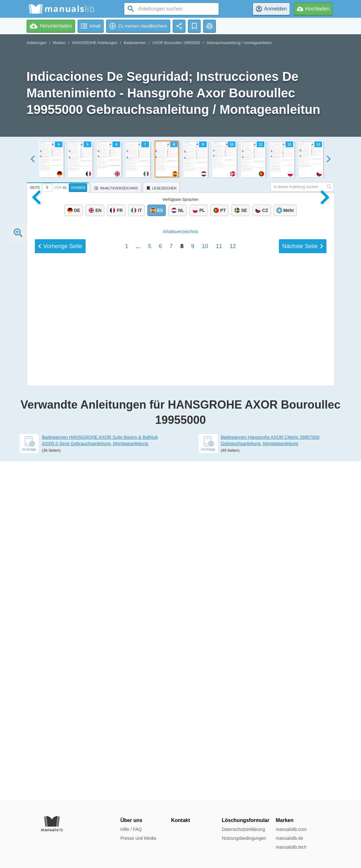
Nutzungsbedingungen (244, 838)
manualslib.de (289, 838)
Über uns (131, 820)
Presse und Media (138, 838)
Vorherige (60, 683)
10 (205, 683)
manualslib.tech (291, 847)
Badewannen (135, 43)
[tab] (59, 187)
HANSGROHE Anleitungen (95, 43)
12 (233, 683)
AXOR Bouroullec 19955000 (176, 43)
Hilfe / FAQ (131, 829)
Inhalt (180, 669)
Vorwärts (78, 187)
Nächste (303, 683)
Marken (59, 43)
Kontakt (181, 820)
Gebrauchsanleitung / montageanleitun (239, 43)
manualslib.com (291, 829)
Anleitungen (37, 43)
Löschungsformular (246, 820)
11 (219, 683)
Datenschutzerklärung (243, 829)
